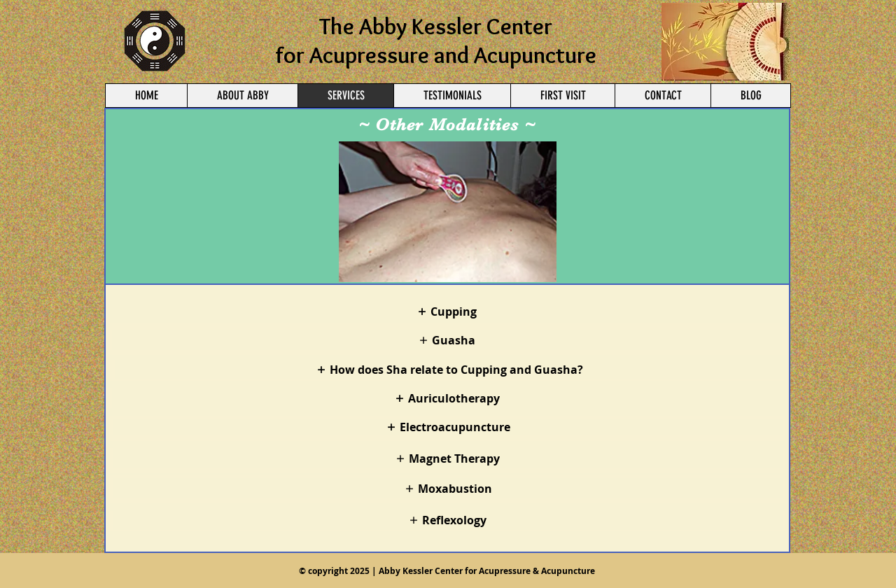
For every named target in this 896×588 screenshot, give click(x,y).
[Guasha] (447, 340)
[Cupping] (447, 311)
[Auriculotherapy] (447, 398)
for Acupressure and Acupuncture (436, 55)
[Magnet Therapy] (448, 458)
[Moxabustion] (448, 488)
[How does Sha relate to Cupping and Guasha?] (450, 369)
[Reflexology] (448, 520)
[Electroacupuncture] (448, 427)
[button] (448, 212)
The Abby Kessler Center (436, 26)
